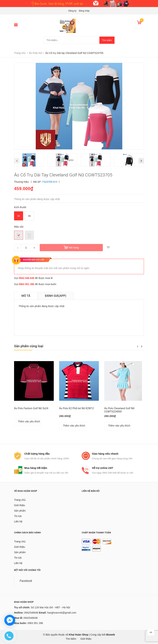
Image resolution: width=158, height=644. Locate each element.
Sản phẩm (20, 511)
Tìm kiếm (107, 40)
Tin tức (18, 516)
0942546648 (31, 613)
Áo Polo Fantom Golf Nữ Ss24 (31, 408)
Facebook (26, 581)
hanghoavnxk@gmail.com (62, 613)
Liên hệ (18, 522)
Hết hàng (74, 248)
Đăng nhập (84, 11)
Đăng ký (73, 11)
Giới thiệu (20, 505)
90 (19, 216)
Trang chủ (20, 500)
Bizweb (111, 635)
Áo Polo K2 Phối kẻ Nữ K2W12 (76, 408)
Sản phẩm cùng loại (29, 346)
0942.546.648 (27, 278)
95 (29, 216)
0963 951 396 (27, 284)
